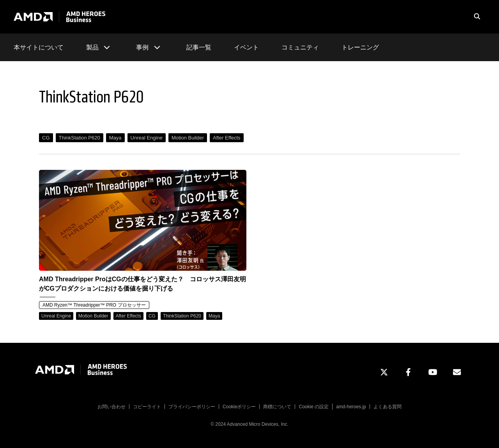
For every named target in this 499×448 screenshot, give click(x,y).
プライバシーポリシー (192, 407)
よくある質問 (388, 407)
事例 (150, 47)
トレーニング (360, 47)
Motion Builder (188, 138)
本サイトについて (39, 47)
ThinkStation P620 (80, 138)
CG (46, 138)
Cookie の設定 (314, 407)
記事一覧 (199, 47)
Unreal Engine (147, 138)
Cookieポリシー (239, 407)
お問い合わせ (111, 407)
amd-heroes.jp (351, 407)
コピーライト (147, 407)
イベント (246, 47)
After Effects (227, 138)
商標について (277, 407)
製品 (100, 47)
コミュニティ (300, 47)
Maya (115, 138)
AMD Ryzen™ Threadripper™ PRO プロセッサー (94, 305)
